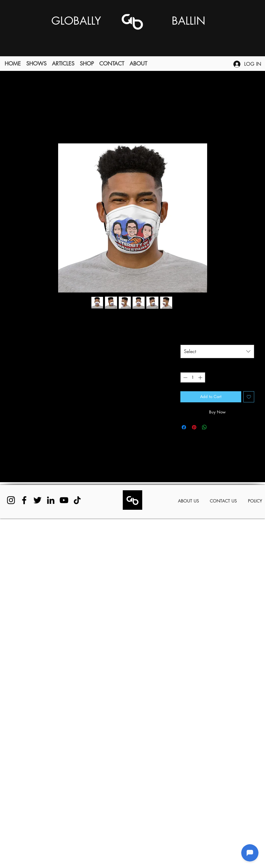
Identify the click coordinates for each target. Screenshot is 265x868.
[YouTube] (64, 500)
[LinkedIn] (51, 500)
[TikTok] (77, 500)
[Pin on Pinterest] (194, 427)
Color (188, 338)
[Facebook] (24, 500)
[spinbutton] (193, 378)
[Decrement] (185, 378)
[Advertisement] (51, 693)
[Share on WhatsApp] (204, 427)
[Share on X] (215, 427)
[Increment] (201, 378)
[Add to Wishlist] (249, 397)
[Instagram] (11, 500)
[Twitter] (37, 500)
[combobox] (217, 351)
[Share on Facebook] (184, 427)
